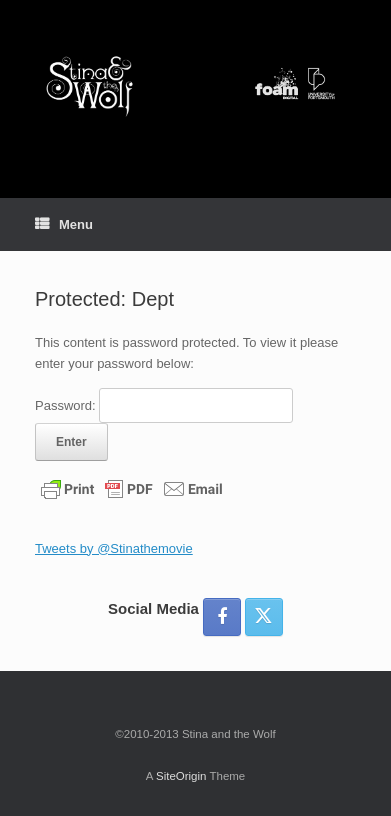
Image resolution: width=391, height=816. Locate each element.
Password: (164, 405)
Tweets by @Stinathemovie (114, 548)
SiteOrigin (181, 776)
